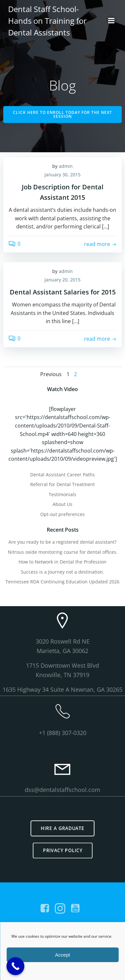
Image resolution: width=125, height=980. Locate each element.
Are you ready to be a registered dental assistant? (62, 542)
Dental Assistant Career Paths (62, 475)
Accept (63, 955)
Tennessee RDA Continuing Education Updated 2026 (62, 582)
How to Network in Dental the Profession (62, 562)
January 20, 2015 (62, 280)
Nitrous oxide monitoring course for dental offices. (63, 552)
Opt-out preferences (62, 514)
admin (66, 166)
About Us (62, 504)
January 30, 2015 (62, 175)
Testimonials (62, 494)
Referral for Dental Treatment (62, 484)
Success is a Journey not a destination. (62, 572)
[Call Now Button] (15, 966)
